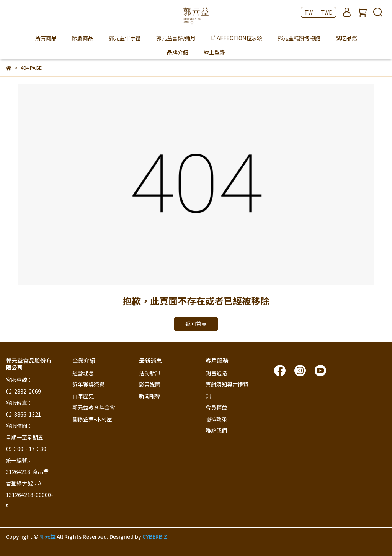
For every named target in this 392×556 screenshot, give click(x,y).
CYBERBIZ (155, 536)
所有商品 (46, 38)
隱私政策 (216, 419)
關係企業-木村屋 (92, 419)
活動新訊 (150, 373)
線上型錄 (214, 52)
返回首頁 (196, 324)
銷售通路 (216, 373)
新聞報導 (150, 396)
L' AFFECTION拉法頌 (237, 38)
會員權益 (216, 407)
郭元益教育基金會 (94, 407)
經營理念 (83, 373)
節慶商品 (83, 38)
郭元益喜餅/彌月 (176, 38)
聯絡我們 (216, 430)
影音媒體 (150, 384)
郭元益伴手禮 (125, 38)
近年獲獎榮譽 (88, 384)
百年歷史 (83, 396)
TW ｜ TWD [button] (318, 12)
